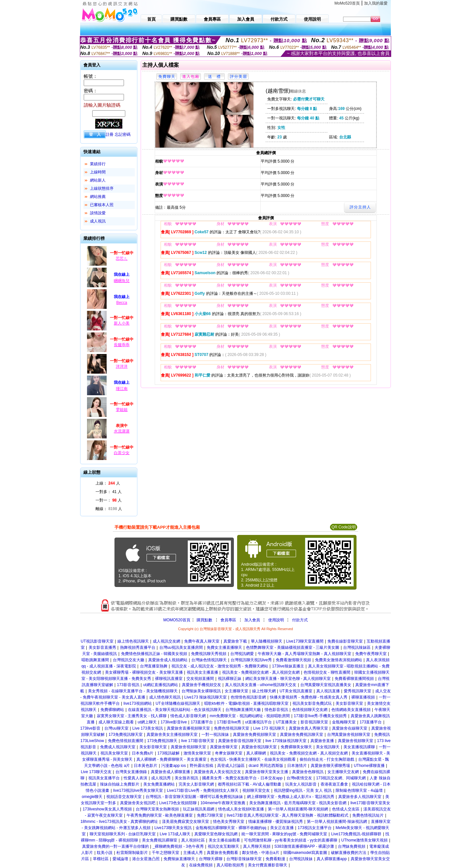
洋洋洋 (122, 366)
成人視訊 (98, 221)
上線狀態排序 (102, 188)
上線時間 (98, 172)
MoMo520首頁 (347, 3)
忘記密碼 (123, 134)
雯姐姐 (122, 410)
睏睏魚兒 (122, 281)
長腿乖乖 (122, 345)
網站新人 (98, 180)
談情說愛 (98, 213)
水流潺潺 (122, 431)
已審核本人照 (102, 205)
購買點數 (204, 620)
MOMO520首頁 (177, 620)
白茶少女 (122, 453)
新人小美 (122, 323)
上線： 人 (108, 483)
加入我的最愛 (376, 3)
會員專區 (228, 620)
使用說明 (276, 620)
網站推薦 (98, 197)
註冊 (110, 134)
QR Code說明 (343, 527)
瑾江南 (122, 389)
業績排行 (98, 164)
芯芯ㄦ (122, 258)
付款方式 (300, 620)
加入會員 (252, 620)
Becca (122, 303)
